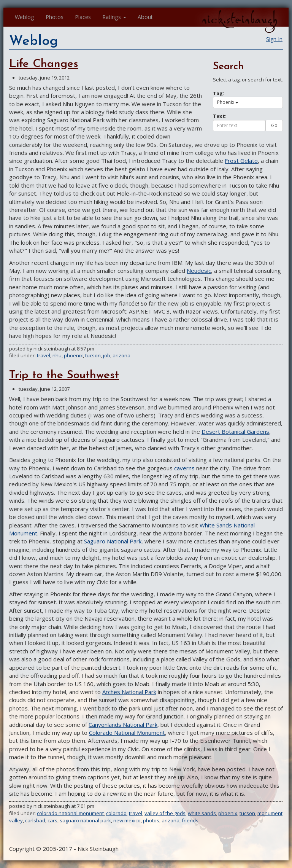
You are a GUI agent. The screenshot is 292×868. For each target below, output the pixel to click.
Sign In (274, 39)
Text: (220, 116)
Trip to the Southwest (64, 375)
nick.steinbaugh (240, 19)
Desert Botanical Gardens (235, 432)
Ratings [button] (114, 17)
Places (83, 17)
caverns (184, 468)
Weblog (25, 17)
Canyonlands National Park (123, 725)
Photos (55, 17)
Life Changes (44, 64)
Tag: (219, 93)
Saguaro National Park (113, 541)
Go (274, 125)
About (145, 17)
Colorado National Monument (127, 733)
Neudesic (199, 271)
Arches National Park (129, 692)
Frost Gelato (241, 161)
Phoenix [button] (228, 102)
